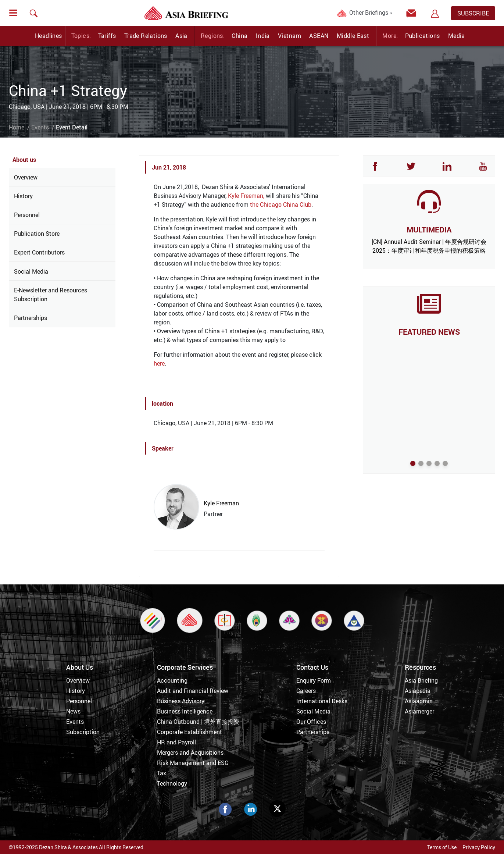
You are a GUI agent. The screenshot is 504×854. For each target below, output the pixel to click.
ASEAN (319, 36)
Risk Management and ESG (193, 763)
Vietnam (289, 36)
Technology (172, 783)
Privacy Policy (479, 847)
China (240, 36)
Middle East (353, 36)
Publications (423, 36)
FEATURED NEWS (429, 332)
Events (40, 127)
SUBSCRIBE (473, 13)
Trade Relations (146, 36)
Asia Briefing (421, 680)
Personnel (27, 215)
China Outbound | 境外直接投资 (198, 722)
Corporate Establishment (190, 732)
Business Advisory (181, 701)
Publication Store (37, 234)
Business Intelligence (185, 711)
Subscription (83, 732)
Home (17, 127)
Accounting (172, 680)
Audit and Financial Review (193, 691)
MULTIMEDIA (429, 229)
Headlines (49, 36)
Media (457, 36)
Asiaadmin (419, 701)
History (23, 196)
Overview (26, 177)
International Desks (322, 701)
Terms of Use (442, 847)
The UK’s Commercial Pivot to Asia (429, 344)
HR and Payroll (176, 742)
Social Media (31, 271)
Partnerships (31, 318)
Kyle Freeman (221, 503)
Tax (162, 773)
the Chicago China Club (281, 204)
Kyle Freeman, (246, 196)
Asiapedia (418, 691)
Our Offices (311, 722)
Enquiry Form (314, 680)
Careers (306, 691)
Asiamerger (419, 711)
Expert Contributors (39, 252)
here (159, 363)
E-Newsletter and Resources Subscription (51, 295)
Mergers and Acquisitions (190, 752)
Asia (181, 36)
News (73, 711)
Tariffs (107, 36)
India (263, 36)
